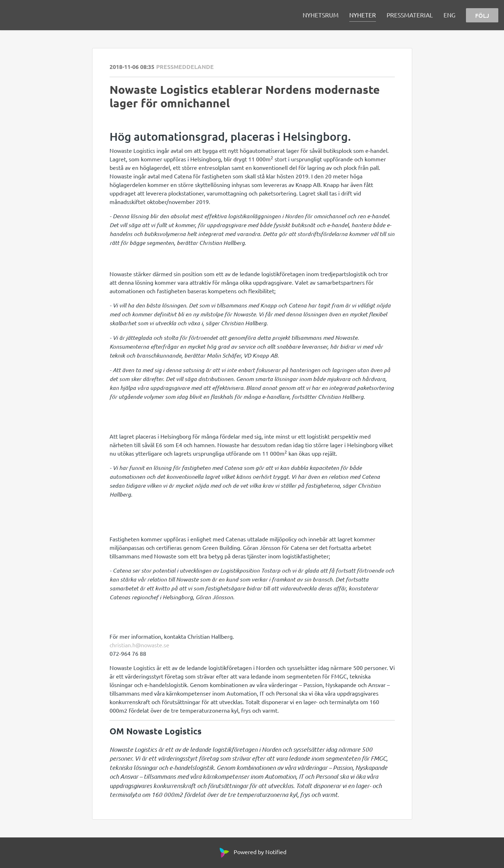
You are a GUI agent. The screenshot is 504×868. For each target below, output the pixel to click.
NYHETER (363, 15)
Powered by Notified (252, 852)
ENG (449, 15)
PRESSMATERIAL (410, 15)
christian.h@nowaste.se (139, 645)
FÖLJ (482, 15)
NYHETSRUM (321, 15)
